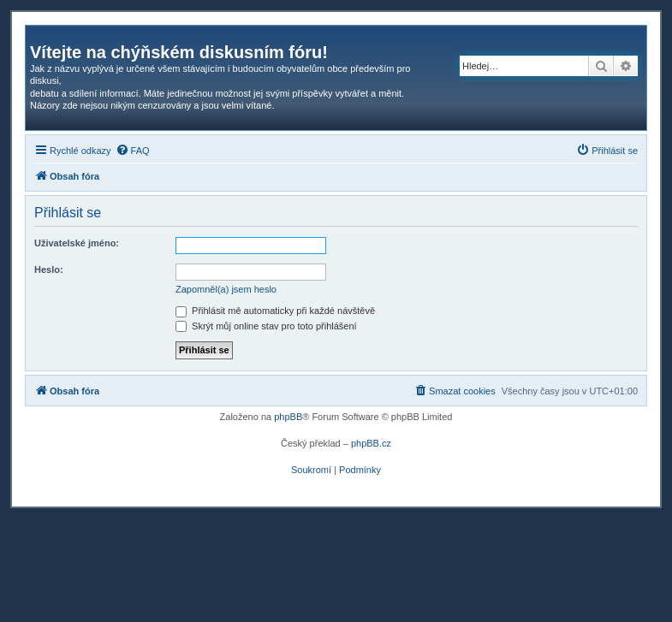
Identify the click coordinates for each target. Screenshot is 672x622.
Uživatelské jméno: (77, 243)
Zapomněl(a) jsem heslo (226, 289)
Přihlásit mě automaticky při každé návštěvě (275, 311)
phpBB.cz (371, 443)
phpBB (288, 417)
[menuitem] (133, 151)
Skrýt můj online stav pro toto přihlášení (266, 326)
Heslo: (49, 270)
